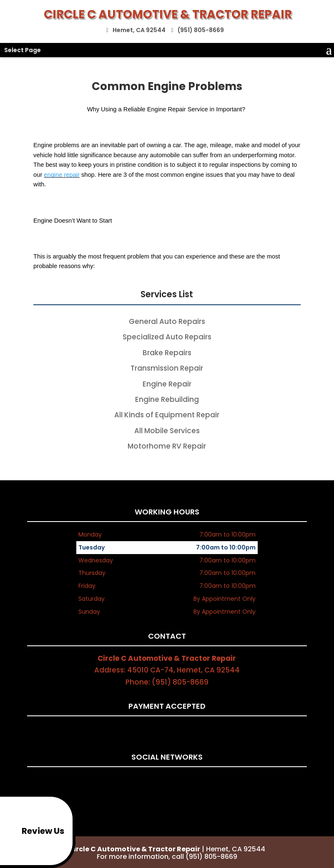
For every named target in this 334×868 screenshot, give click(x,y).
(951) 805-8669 (200, 28)
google (173, 780)
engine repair (62, 175)
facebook (158, 780)
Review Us (34, 831)
